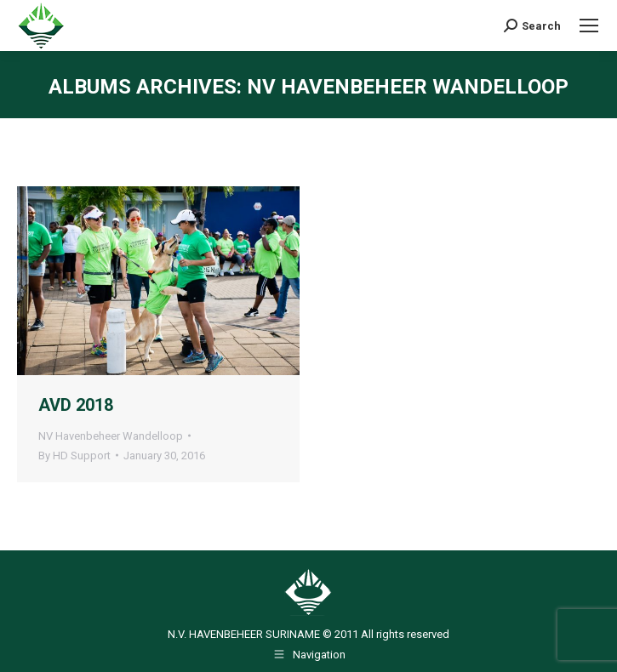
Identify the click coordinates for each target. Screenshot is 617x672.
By (74, 456)
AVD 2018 (76, 405)
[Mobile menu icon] (589, 26)
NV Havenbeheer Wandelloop (111, 436)
